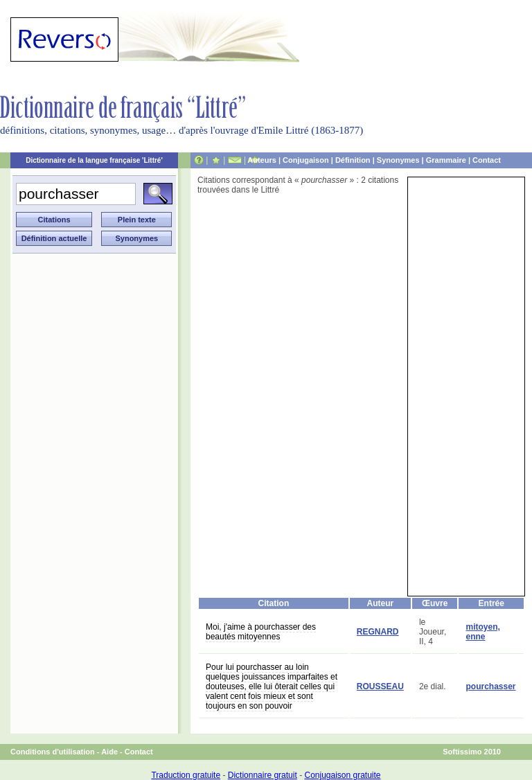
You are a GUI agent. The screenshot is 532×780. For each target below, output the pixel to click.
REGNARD (378, 632)
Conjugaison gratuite (342, 775)
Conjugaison (306, 160)
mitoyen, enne (482, 632)
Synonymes (398, 160)
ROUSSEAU (380, 686)
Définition (353, 160)
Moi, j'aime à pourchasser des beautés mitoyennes (261, 632)
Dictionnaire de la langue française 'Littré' (94, 160)
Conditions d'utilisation (53, 752)
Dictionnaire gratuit (263, 775)
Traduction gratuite (186, 775)
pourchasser (490, 686)
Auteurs (262, 160)
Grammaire (446, 160)
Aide (109, 752)
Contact (487, 160)
